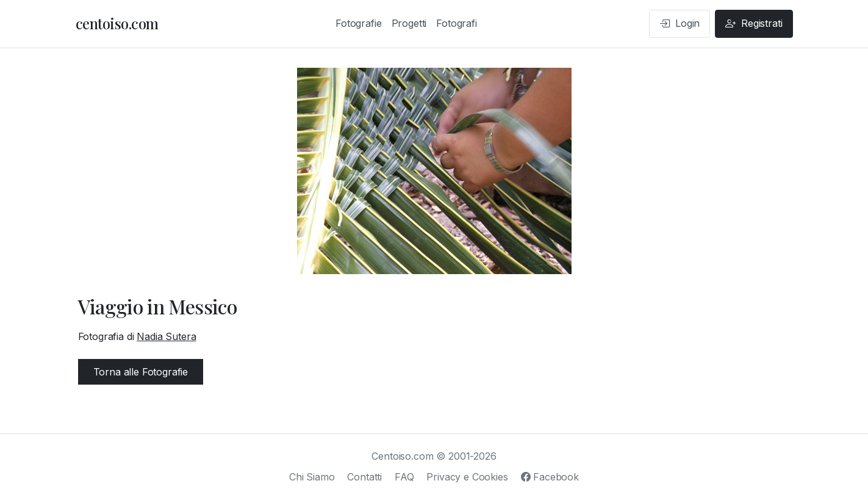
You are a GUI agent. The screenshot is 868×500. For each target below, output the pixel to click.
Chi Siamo (312, 477)
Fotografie (358, 23)
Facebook (550, 477)
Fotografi (457, 23)
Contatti (364, 477)
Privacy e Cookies (467, 477)
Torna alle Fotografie (141, 372)
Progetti (409, 23)
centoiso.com (117, 23)
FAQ (404, 477)
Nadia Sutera (166, 336)
